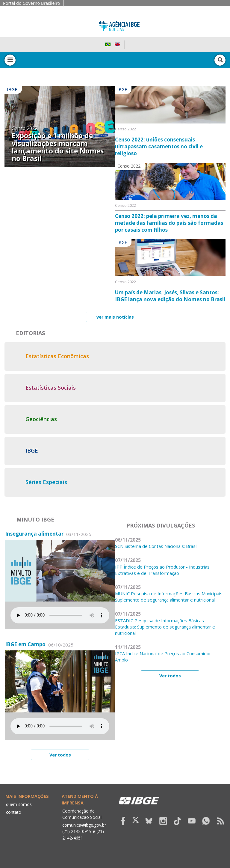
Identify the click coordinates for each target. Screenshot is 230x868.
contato (14, 812)
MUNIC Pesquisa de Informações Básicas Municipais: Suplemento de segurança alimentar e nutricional (169, 597)
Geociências (41, 419)
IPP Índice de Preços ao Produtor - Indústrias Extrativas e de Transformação (162, 570)
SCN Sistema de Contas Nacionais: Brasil (156, 546)
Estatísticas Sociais (51, 388)
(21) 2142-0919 (77, 831)
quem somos (19, 804)
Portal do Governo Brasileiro (32, 3)
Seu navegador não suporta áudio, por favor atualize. (60, 615)
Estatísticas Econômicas (57, 356)
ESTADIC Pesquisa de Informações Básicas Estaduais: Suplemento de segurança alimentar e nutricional (165, 627)
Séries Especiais (46, 482)
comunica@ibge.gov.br (84, 825)
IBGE (32, 450)
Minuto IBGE (35, 519)
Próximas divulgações (161, 525)
